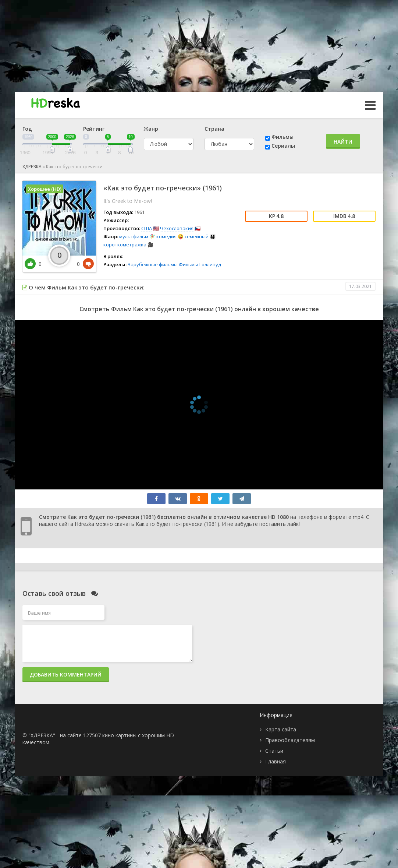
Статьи (274, 751)
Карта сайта (281, 729)
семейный (197, 236)
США (147, 228)
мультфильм (134, 236)
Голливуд (210, 264)
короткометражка (125, 245)
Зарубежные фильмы (153, 264)
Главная (276, 761)
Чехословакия (177, 228)
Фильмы (282, 137)
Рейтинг (94, 129)
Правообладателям (290, 740)
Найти (343, 142)
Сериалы (283, 146)
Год (27, 129)
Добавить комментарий (66, 674)
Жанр (151, 129)
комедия (166, 236)
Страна (214, 129)
